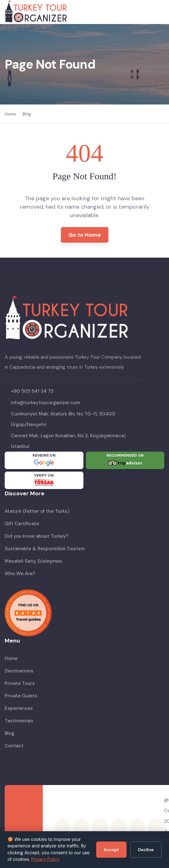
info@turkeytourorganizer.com (45, 403)
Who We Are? (20, 574)
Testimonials (19, 721)
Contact (14, 746)
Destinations (19, 671)
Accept (111, 850)
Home (10, 114)
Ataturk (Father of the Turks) (37, 511)
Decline (146, 850)
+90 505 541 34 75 (32, 391)
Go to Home (85, 235)
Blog (27, 114)
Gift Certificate (22, 524)
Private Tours (20, 683)
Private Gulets (21, 696)
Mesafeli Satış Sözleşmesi (34, 561)
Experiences (19, 708)
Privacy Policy (45, 859)
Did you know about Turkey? (37, 536)
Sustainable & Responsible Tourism (45, 549)
